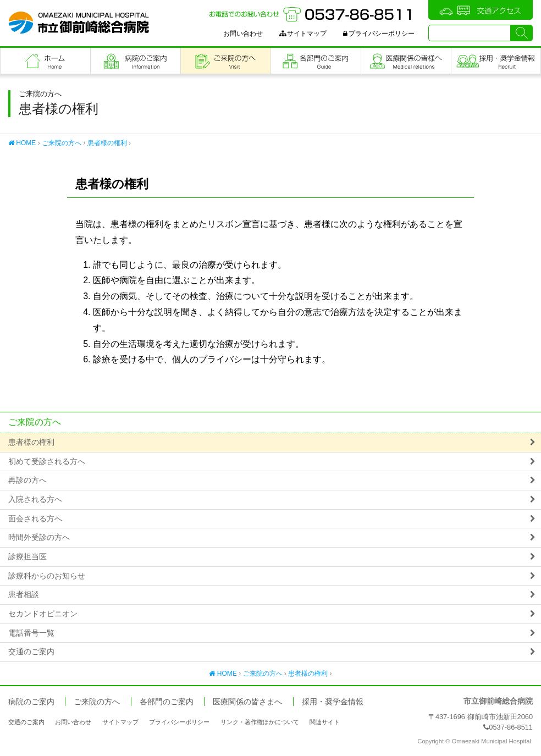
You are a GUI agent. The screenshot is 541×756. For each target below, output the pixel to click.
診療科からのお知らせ (47, 576)
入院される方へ (35, 500)
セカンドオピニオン (43, 614)
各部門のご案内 (316, 61)
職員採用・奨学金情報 (496, 61)
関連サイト (325, 722)
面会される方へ (35, 519)
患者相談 (24, 595)
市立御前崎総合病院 (79, 23)
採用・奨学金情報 (333, 702)
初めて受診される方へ (47, 462)
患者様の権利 (107, 143)
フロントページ (45, 61)
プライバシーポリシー (379, 34)
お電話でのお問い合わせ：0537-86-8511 (312, 14)
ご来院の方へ (226, 61)
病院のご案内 (136, 61)
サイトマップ (303, 34)
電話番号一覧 (31, 633)
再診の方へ (27, 480)
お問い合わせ (243, 34)
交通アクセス (481, 10)
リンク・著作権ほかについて (260, 722)
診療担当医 (27, 557)
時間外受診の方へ (39, 537)
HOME (22, 143)
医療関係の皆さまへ (406, 61)
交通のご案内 (31, 652)
